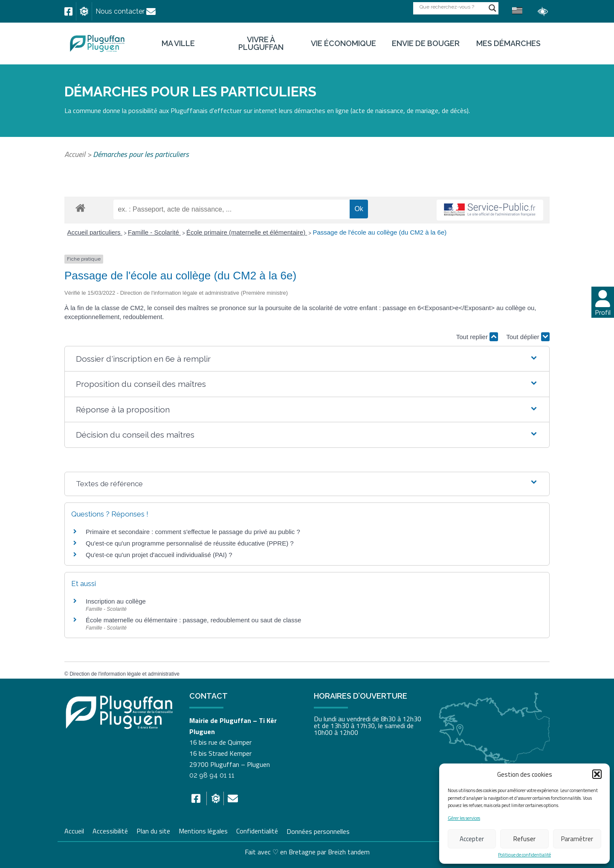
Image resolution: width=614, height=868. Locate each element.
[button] (597, 774)
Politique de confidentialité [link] (524, 855)
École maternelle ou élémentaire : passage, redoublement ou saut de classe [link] (193, 620)
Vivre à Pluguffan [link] (261, 44)
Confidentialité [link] (257, 830)
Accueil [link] (75, 154)
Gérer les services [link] (464, 818)
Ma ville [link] (178, 44)
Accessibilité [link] (110, 830)
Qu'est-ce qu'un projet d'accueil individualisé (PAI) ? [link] (159, 555)
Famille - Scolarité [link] (154, 232)
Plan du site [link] (153, 830)
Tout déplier (528, 337)
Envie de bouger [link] (426, 44)
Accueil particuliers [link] (95, 232)
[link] (68, 12)
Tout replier (477, 337)
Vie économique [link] (343, 44)
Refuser (524, 839)
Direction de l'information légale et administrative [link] (125, 674)
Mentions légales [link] (203, 830)
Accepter (472, 839)
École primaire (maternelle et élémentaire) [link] (247, 232)
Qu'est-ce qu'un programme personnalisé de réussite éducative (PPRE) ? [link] (190, 543)
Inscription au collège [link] (116, 601)
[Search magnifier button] (492, 8)
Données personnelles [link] (318, 831)
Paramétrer (577, 839)
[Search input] (452, 7)
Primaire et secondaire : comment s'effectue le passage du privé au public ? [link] (193, 532)
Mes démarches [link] (508, 44)
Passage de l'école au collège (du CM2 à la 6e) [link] (379, 232)
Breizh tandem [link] (349, 852)
